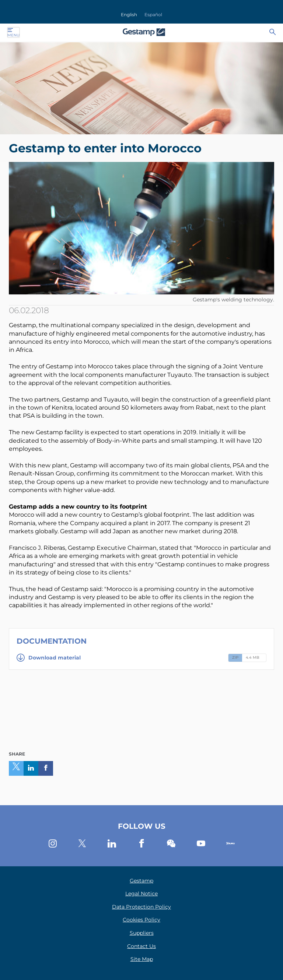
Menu (13, 32)
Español (153, 15)
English (129, 15)
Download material (49, 658)
